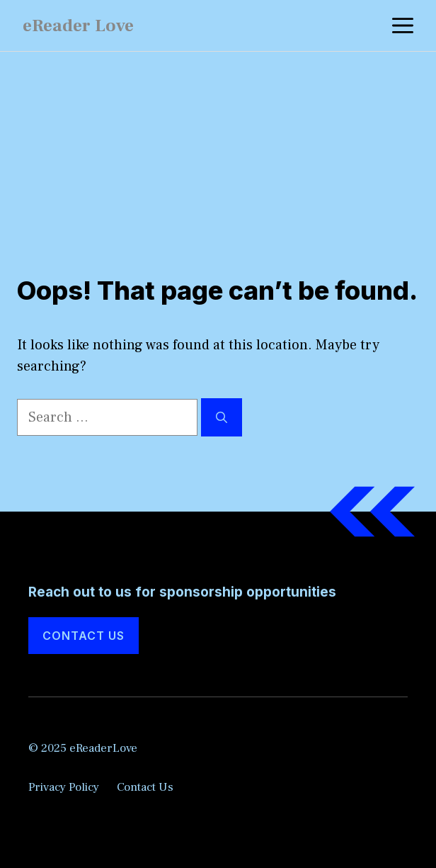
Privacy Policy (64, 787)
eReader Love (78, 26)
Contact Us (84, 636)
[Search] (222, 417)
